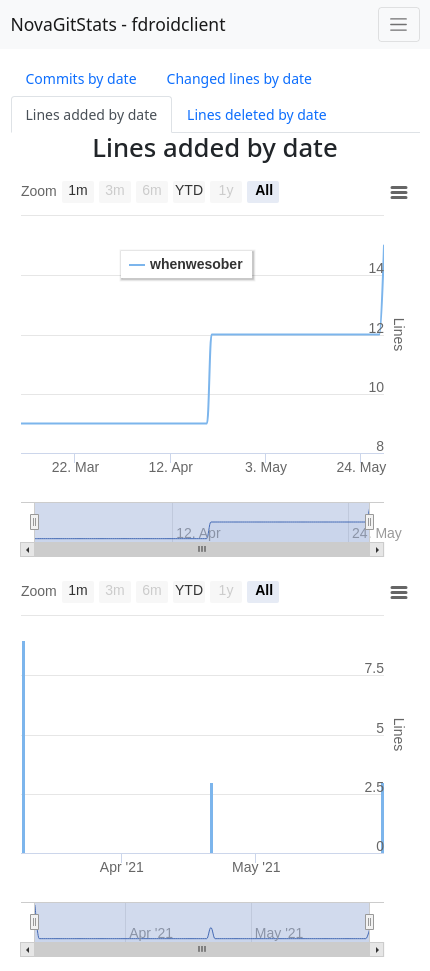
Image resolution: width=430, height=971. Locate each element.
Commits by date (81, 78)
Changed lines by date (239, 78)
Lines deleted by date (257, 114)
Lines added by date (92, 114)
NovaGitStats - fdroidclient (118, 24)
